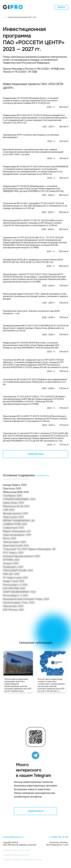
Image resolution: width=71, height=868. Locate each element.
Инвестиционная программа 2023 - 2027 (22, 17)
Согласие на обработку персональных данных (23, 860)
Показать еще (36, 454)
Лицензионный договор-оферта (17, 850)
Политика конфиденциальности (16, 855)
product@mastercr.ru (13, 837)
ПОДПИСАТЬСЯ (36, 811)
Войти (61, 7)
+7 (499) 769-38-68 (58, 837)
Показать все (43, 476)
